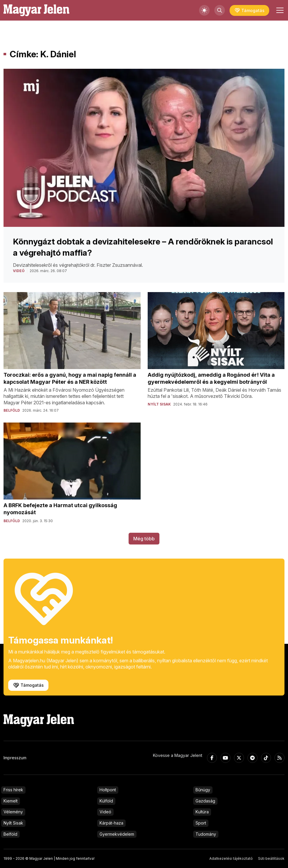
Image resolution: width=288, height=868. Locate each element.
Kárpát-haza (111, 823)
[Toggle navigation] (279, 10)
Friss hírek (13, 790)
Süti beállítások (271, 858)
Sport (201, 823)
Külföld (106, 801)
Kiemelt (11, 801)
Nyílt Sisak (13, 823)
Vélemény (13, 812)
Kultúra (202, 812)
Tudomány (206, 834)
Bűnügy (203, 790)
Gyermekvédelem (117, 834)
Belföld (10, 834)
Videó (105, 812)
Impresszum (15, 758)
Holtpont (108, 790)
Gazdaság (205, 801)
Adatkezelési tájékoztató (231, 858)
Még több (144, 539)
